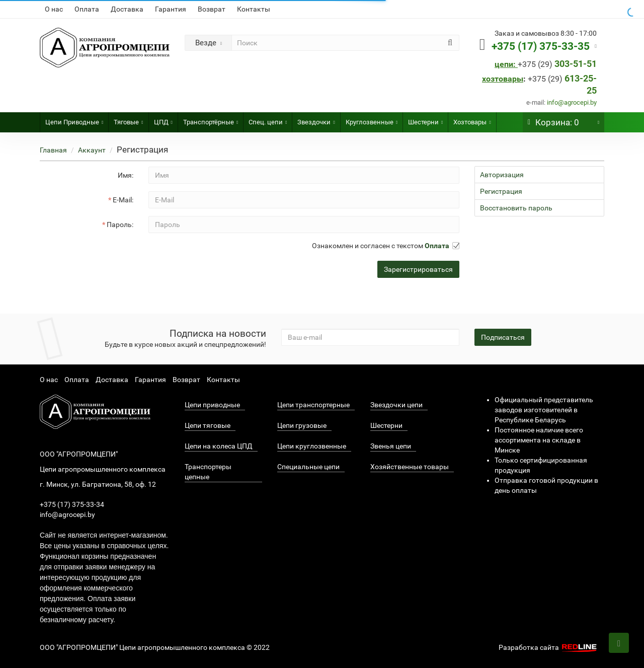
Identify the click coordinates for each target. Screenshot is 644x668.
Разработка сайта (549, 647)
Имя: (126, 175)
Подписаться (503, 337)
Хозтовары (472, 119)
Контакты (254, 9)
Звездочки (316, 119)
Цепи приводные (212, 405)
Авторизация (502, 175)
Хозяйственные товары (410, 467)
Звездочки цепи (396, 405)
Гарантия (171, 9)
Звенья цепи (391, 446)
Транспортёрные (211, 119)
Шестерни (425, 119)
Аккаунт (92, 150)
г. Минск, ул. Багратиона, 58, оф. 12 (98, 484)
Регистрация (501, 191)
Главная (53, 150)
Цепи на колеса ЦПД (219, 446)
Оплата (87, 9)
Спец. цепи (268, 119)
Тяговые (128, 119)
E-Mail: (123, 200)
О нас (54, 9)
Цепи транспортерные (313, 405)
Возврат (212, 9)
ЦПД (163, 119)
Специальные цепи (308, 467)
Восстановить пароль (516, 208)
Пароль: (120, 225)
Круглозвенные (372, 119)
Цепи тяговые (208, 425)
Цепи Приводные (74, 119)
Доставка (127, 9)
